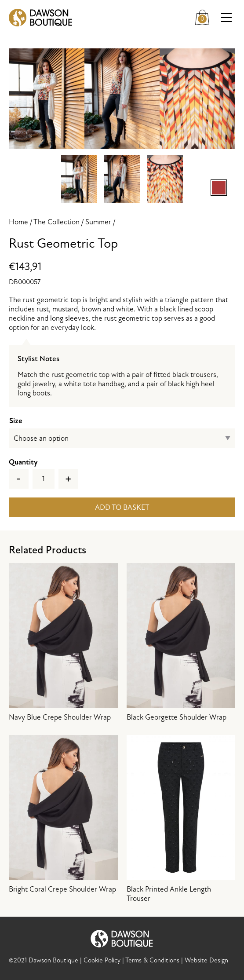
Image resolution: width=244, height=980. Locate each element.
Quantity (23, 462)
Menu (228, 18)
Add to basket (122, 507)
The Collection (56, 222)
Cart (204, 16)
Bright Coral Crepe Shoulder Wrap (63, 814)
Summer (98, 222)
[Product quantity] (44, 479)
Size (16, 421)
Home (18, 222)
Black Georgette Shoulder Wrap (181, 642)
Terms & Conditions (152, 960)
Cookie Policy (102, 960)
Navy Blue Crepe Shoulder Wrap (63, 642)
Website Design (206, 960)
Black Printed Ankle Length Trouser (181, 819)
